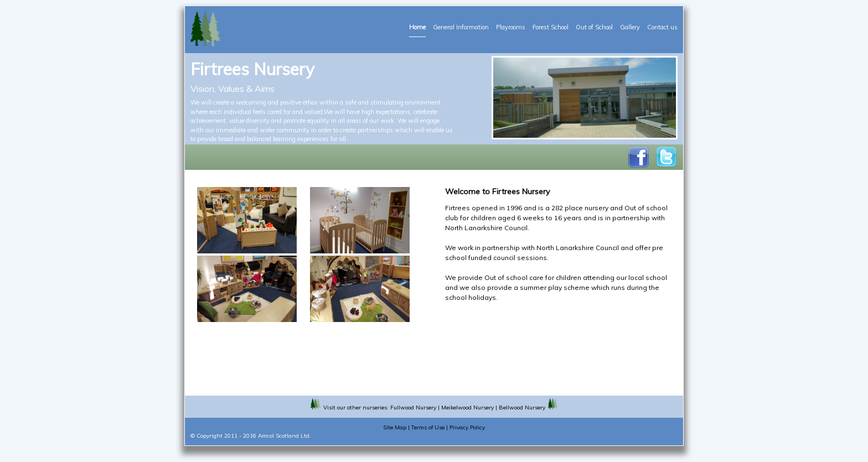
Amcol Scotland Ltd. (285, 436)
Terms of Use (428, 427)
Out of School (594, 27)
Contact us (662, 27)
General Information (461, 27)
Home (417, 27)
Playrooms (511, 27)
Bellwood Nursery (522, 408)
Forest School (551, 27)
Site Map (395, 427)
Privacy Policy (467, 427)
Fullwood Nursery (413, 408)
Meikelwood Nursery (467, 408)
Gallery (630, 27)
